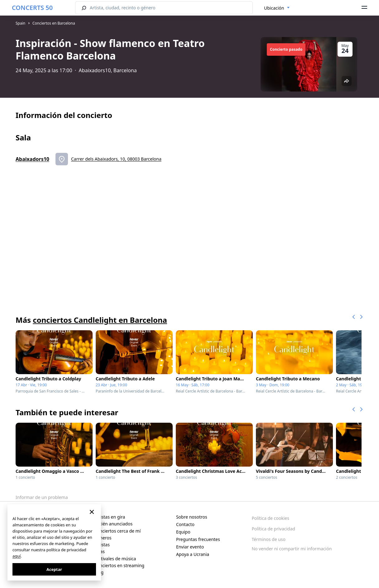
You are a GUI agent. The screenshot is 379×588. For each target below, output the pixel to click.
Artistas (102, 545)
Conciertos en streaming (119, 565)
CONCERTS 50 (32, 8)
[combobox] (277, 8)
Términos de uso (269, 539)
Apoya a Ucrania (193, 554)
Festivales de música (115, 559)
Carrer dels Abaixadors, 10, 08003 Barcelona (116, 159)
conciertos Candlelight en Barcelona (100, 320)
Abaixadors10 (32, 159)
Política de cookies (270, 518)
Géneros (103, 538)
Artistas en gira (110, 517)
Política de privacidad (273, 529)
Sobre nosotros (192, 517)
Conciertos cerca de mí (117, 531)
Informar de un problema (42, 497)
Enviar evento (190, 547)
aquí (17, 556)
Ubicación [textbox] (274, 8)
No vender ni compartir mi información (292, 549)
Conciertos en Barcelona (54, 23)
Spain (20, 23)
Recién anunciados (113, 524)
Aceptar (54, 569)
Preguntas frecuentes (198, 539)
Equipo (183, 532)
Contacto (185, 524)
